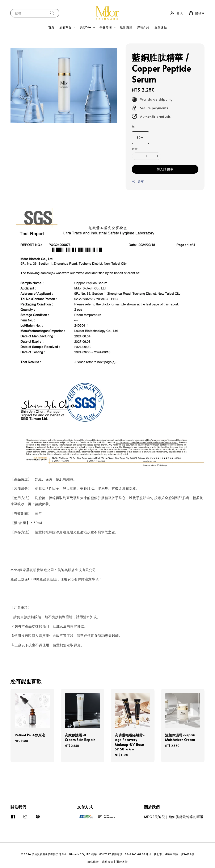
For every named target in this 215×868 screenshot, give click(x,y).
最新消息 (126, 27)
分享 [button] (138, 181)
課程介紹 (143, 27)
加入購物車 (165, 169)
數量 (135, 149)
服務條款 (93, 862)
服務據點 (161, 27)
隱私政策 (108, 862)
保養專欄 (105, 27)
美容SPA (85, 27)
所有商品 (66, 27)
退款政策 (122, 862)
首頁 (51, 27)
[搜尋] (52, 13)
